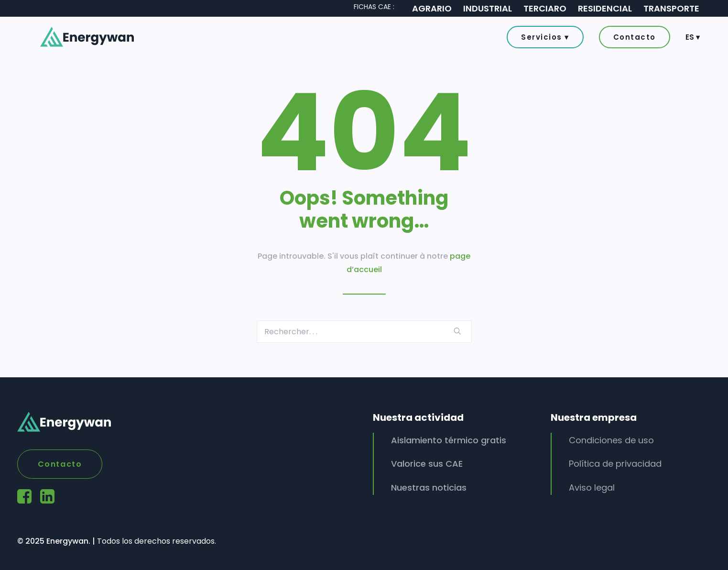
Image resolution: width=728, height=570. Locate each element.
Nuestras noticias (429, 488)
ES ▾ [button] (693, 40)
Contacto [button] (60, 464)
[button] (549, 40)
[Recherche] (364, 332)
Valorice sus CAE (427, 464)
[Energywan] (76, 40)
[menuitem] (549, 40)
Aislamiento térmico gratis (449, 440)
